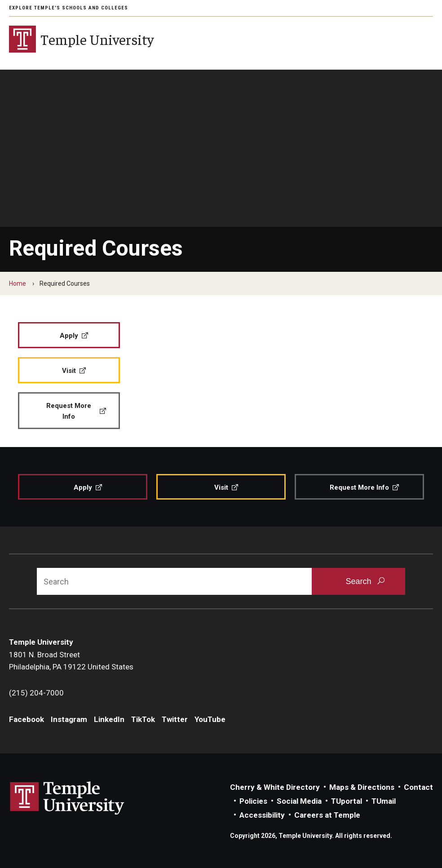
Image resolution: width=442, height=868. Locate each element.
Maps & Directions (362, 787)
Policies (253, 801)
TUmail (384, 801)
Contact (418, 787)
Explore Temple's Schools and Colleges (69, 8)
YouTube (210, 719)
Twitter (175, 719)
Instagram (69, 719)
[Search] (174, 581)
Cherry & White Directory (275, 787)
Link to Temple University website (67, 798)
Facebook (27, 719)
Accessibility (262, 815)
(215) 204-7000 (36, 693)
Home (18, 283)
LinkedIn (109, 719)
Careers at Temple (327, 815)
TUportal (347, 801)
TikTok (143, 719)
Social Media (299, 801)
